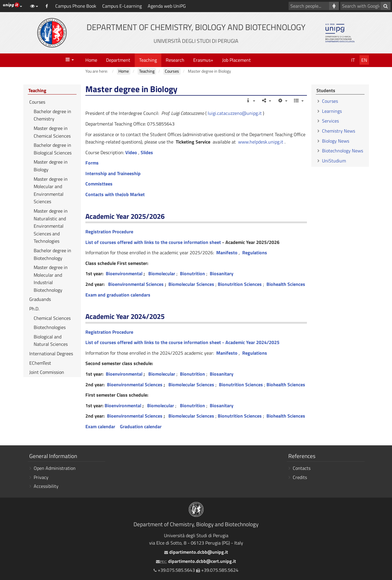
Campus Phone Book (76, 6)
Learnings (332, 111)
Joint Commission (47, 372)
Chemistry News (339, 131)
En (364, 60)
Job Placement (236, 60)
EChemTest (40, 363)
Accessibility (46, 486)
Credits (300, 477)
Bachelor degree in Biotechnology (52, 254)
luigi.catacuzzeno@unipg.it (235, 113)
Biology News (336, 141)
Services (330, 121)
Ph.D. (34, 309)
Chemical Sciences (52, 318)
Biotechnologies (50, 327)
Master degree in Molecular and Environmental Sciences (51, 190)
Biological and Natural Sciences (51, 340)
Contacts (302, 468)
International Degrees (51, 353)
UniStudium (334, 161)
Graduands (40, 299)
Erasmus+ (203, 60)
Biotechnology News (343, 151)
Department (118, 60)
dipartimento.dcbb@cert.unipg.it (196, 561)
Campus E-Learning (122, 6)
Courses (37, 102)
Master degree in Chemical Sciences (52, 132)
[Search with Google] (386, 6)
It (353, 60)
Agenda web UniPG (167, 6)
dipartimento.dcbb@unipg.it (196, 552)
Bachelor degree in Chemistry (52, 115)
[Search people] (334, 6)
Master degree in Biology (51, 166)
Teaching (148, 60)
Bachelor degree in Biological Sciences (53, 149)
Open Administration (55, 468)
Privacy (41, 477)
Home (91, 60)
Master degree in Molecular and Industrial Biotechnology (51, 279)
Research (175, 60)
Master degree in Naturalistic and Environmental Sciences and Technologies (51, 226)
